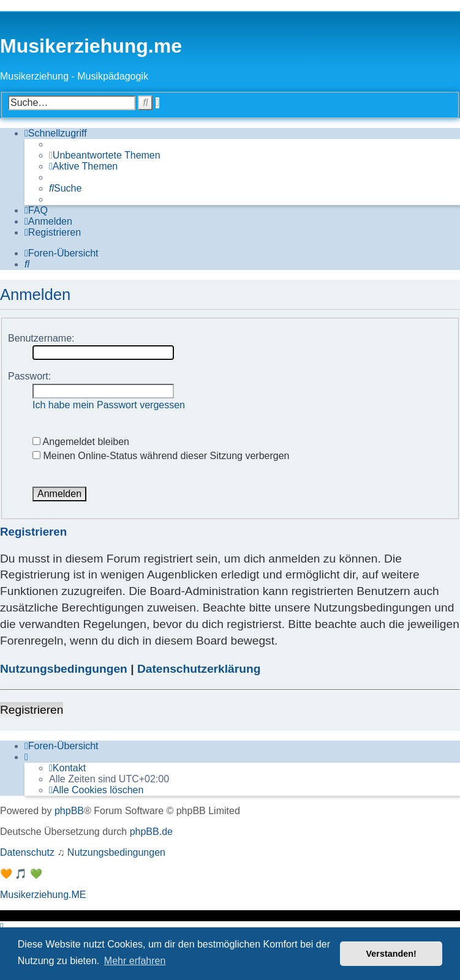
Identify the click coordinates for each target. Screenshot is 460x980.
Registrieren (32, 710)
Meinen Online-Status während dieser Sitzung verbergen (161, 456)
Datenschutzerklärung (199, 669)
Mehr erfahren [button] (135, 961)
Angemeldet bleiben (81, 442)
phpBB (69, 811)
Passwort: (29, 376)
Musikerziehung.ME (43, 895)
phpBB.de (151, 832)
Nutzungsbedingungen (64, 669)
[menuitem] (105, 155)
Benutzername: (41, 338)
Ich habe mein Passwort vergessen (109, 405)
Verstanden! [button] (391, 954)
